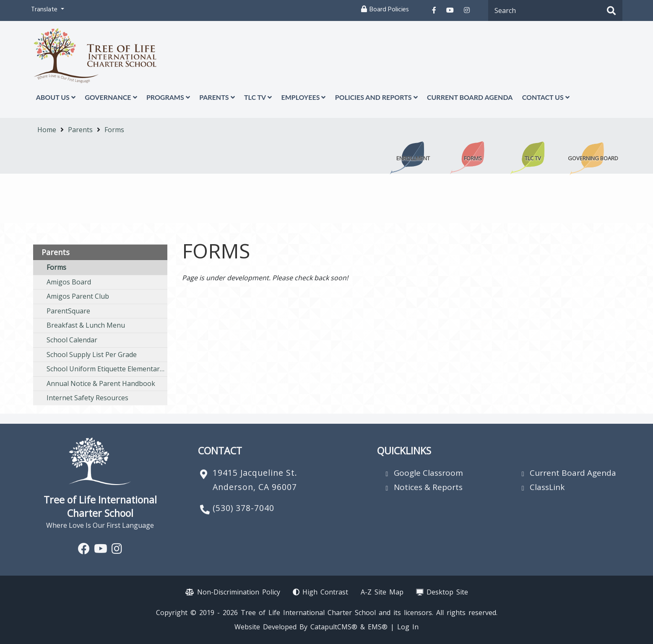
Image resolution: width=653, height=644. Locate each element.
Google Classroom (428, 473)
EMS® (378, 627)
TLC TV (258, 97)
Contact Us (546, 97)
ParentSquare (68, 311)
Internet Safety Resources (87, 398)
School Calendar (72, 340)
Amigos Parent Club (78, 296)
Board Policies (389, 10)
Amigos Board (69, 282)
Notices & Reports (428, 487)
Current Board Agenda (470, 97)
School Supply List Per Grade (92, 355)
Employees (303, 97)
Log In (408, 627)
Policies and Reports (376, 97)
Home (47, 130)
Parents (217, 97)
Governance (111, 97)
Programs (168, 97)
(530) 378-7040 (243, 508)
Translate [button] (45, 10)
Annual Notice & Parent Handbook (101, 383)
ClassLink (547, 487)
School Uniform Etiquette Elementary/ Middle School (107, 369)
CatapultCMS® (334, 627)
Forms (114, 130)
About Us (56, 97)
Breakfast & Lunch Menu (86, 325)
